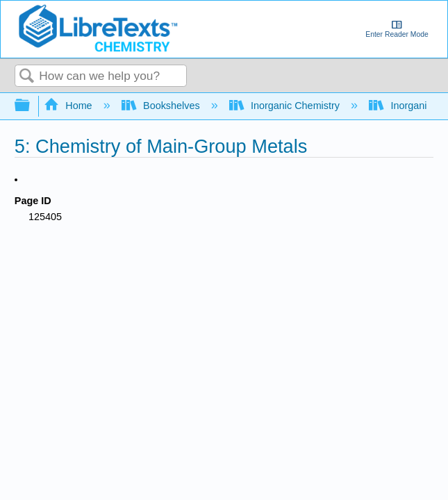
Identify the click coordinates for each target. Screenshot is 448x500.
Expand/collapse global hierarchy (31, 106)
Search (27, 77)
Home (69, 106)
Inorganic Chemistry (286, 106)
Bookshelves (162, 106)
